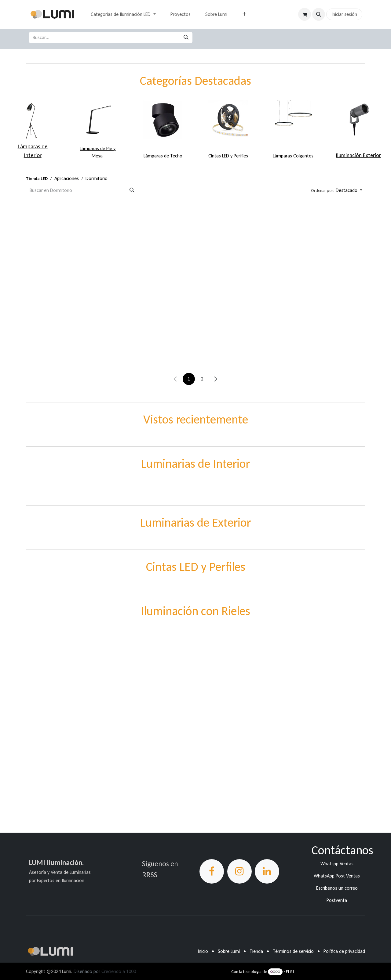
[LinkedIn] (267, 871)
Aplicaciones (67, 178)
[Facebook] (212, 871)
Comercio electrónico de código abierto (330, 972)
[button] (319, 14)
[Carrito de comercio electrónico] (305, 14)
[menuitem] (123, 14)
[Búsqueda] (186, 38)
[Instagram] (239, 871)
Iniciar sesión (344, 14)
